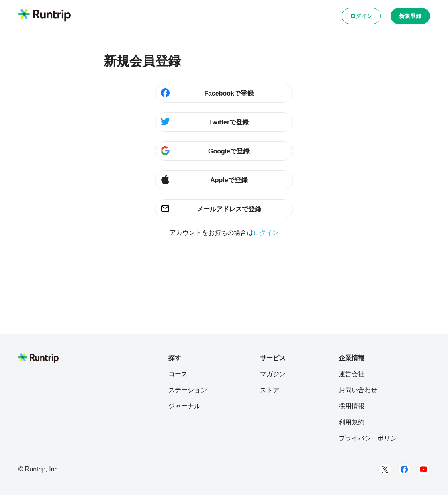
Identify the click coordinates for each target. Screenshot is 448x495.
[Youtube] (423, 469)
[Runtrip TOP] (45, 16)
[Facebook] (404, 469)
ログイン (361, 16)
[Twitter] (385, 469)
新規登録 (410, 16)
